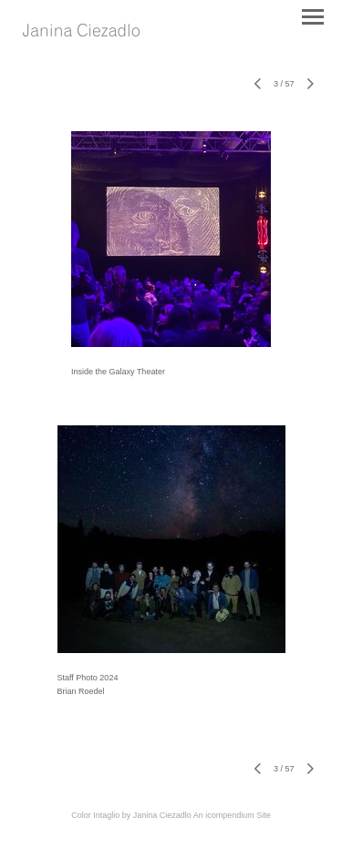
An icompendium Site (232, 815)
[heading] (81, 31)
